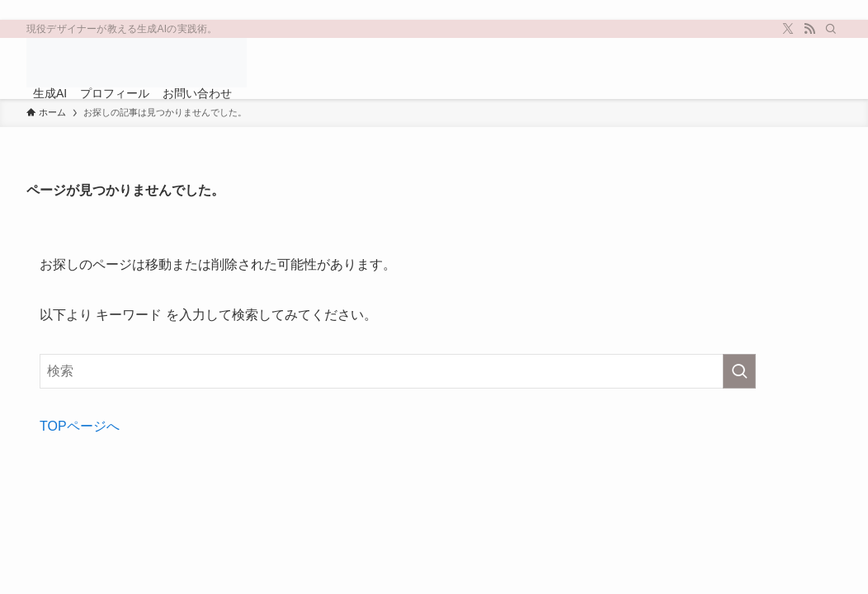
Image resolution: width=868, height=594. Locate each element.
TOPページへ (80, 426)
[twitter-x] (788, 29)
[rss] (809, 29)
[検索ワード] (398, 371)
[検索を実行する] (739, 371)
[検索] (831, 29)
